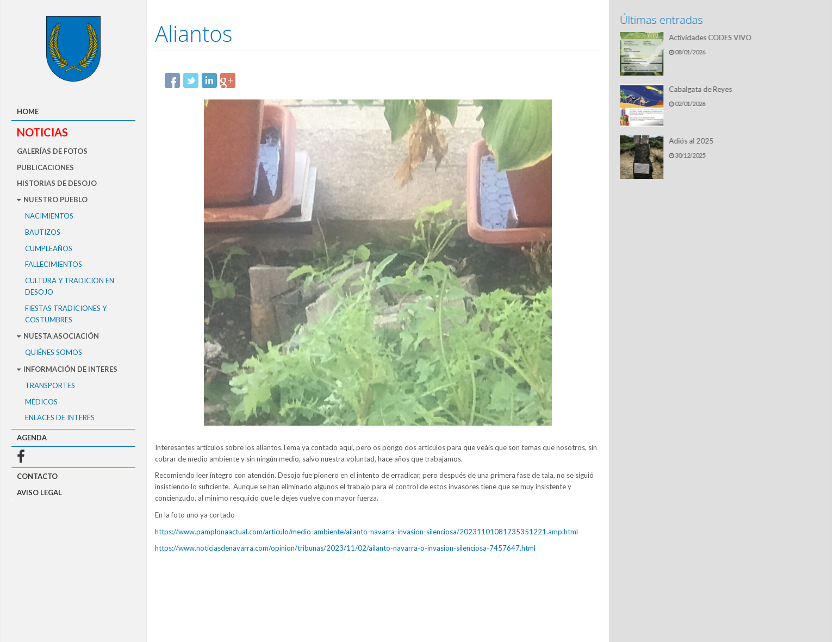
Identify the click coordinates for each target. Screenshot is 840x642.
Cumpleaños (49, 248)
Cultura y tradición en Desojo (70, 286)
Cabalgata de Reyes (702, 89)
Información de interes (67, 369)
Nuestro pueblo (52, 200)
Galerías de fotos (52, 151)
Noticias (42, 132)
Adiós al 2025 (693, 141)
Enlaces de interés (60, 417)
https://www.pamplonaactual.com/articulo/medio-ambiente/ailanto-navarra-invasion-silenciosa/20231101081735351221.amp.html (366, 532)
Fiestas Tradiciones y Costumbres (66, 314)
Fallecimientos (54, 264)
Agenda (32, 438)
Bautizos (43, 232)
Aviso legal (39, 493)
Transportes (50, 385)
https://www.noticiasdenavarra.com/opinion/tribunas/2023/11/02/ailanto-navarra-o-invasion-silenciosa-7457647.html (345, 548)
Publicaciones (45, 167)
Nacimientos (49, 216)
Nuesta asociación (58, 336)
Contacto (37, 476)
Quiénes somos (54, 352)
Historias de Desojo (57, 183)
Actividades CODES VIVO (712, 38)
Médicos (41, 402)
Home (28, 111)
